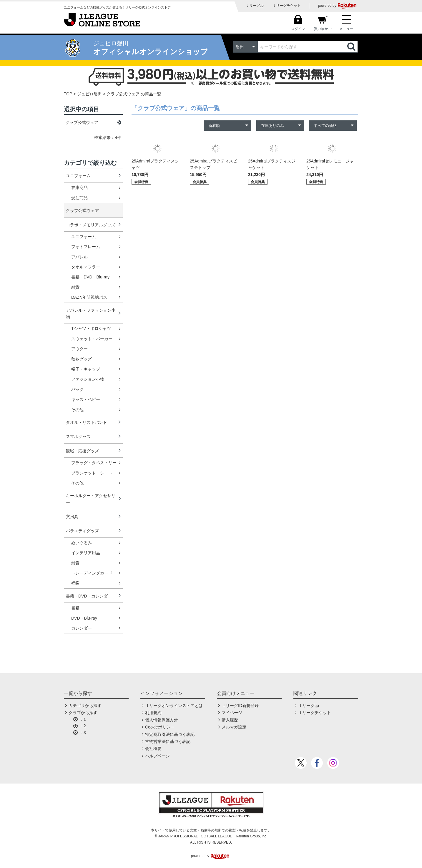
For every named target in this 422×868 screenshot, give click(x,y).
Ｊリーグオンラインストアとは (174, 706)
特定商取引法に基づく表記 (170, 734)
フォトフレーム (86, 247)
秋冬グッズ (82, 359)
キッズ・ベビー (86, 399)
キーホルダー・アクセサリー (91, 499)
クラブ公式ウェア (82, 210)
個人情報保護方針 (162, 720)
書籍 (75, 608)
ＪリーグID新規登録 (240, 706)
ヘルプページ (157, 756)
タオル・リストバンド (87, 422)
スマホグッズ (78, 437)
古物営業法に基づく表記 (168, 741)
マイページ (232, 713)
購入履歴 (230, 720)
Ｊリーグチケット (287, 6)
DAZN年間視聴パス (89, 297)
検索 (352, 47)
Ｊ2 (83, 726)
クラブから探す (83, 713)
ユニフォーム (78, 176)
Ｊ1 (83, 719)
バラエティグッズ (82, 531)
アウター (79, 349)
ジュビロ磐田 (89, 94)
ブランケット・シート (92, 473)
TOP (68, 94)
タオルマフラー (86, 267)
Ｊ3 (83, 733)
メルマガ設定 (234, 727)
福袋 (75, 583)
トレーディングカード (92, 573)
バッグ (77, 389)
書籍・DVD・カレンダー (89, 596)
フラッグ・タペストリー (94, 463)
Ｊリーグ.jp (255, 6)
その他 (77, 410)
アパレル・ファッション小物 (91, 313)
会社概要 (153, 748)
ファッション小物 (88, 379)
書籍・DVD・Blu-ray (90, 277)
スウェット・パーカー (92, 339)
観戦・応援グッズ (82, 451)
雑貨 (75, 287)
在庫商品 (79, 187)
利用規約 (153, 713)
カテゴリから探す (85, 706)
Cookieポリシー (160, 727)
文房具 (72, 517)
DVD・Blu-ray (84, 618)
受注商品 (79, 198)
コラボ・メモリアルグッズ (91, 225)
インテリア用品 (86, 553)
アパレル (79, 257)
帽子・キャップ (86, 369)
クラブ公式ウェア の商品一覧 (134, 94)
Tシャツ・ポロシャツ (91, 328)
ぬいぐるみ (82, 543)
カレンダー (82, 628)
